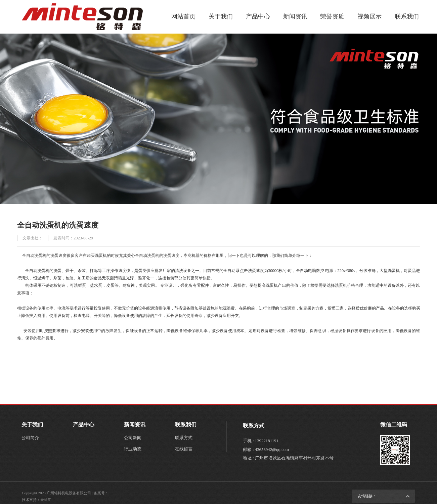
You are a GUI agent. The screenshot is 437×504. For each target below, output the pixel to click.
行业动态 (133, 449)
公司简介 (30, 438)
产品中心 (258, 16)
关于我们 (221, 16)
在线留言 (184, 449)
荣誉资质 (332, 16)
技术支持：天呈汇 (37, 500)
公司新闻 (133, 438)
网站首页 (183, 16)
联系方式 (184, 438)
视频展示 (369, 16)
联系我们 (407, 16)
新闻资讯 (295, 16)
